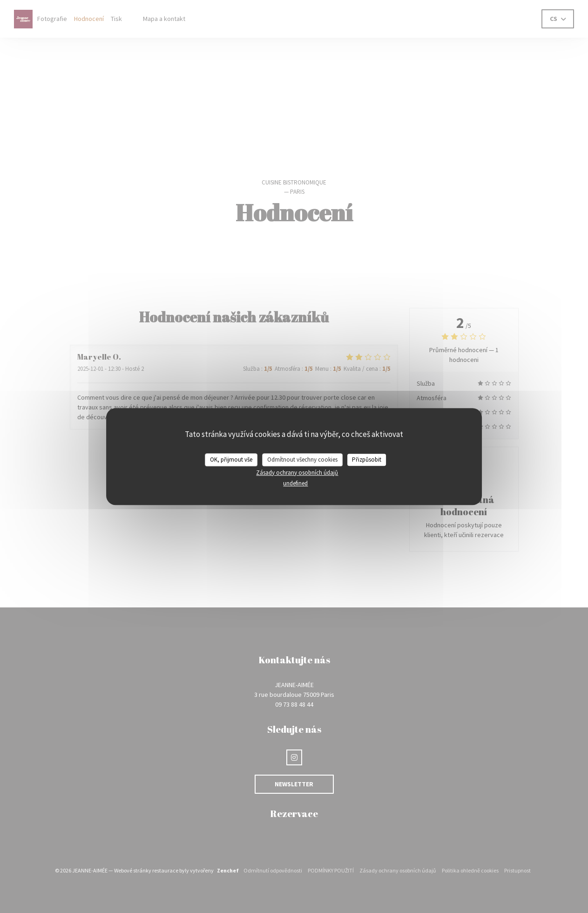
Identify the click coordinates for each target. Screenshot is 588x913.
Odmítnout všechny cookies (302, 460)
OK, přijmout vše (231, 460)
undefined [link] (295, 483)
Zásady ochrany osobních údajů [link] (297, 473)
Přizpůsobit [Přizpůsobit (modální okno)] (367, 460)
